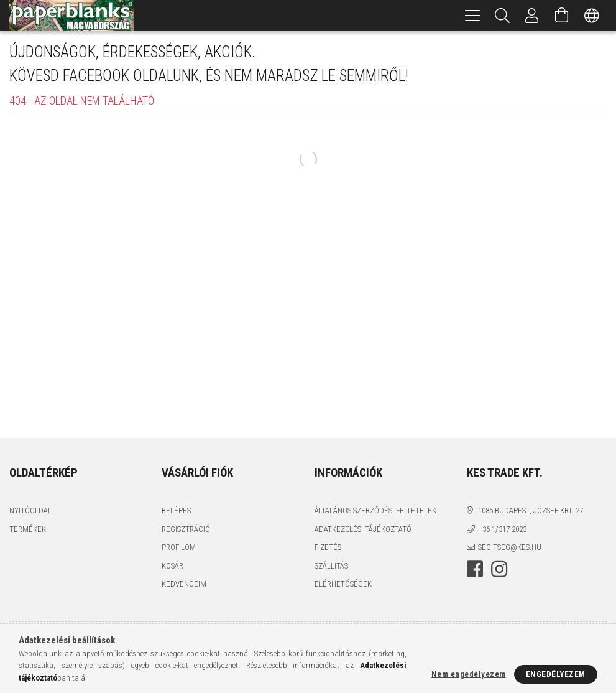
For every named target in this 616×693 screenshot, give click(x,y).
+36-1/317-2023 (502, 529)
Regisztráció (186, 529)
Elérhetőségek (343, 584)
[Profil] (532, 16)
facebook (475, 569)
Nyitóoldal (30, 510)
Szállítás (331, 566)
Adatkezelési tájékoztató (363, 529)
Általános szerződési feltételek (375, 510)
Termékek (28, 529)
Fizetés (328, 547)
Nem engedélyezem (469, 674)
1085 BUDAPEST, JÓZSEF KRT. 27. (531, 510)
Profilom (179, 547)
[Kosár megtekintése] (562, 16)
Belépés (176, 510)
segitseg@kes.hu (510, 547)
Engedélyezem (556, 674)
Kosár (172, 566)
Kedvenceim (184, 584)
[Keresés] (502, 16)
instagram (499, 569)
